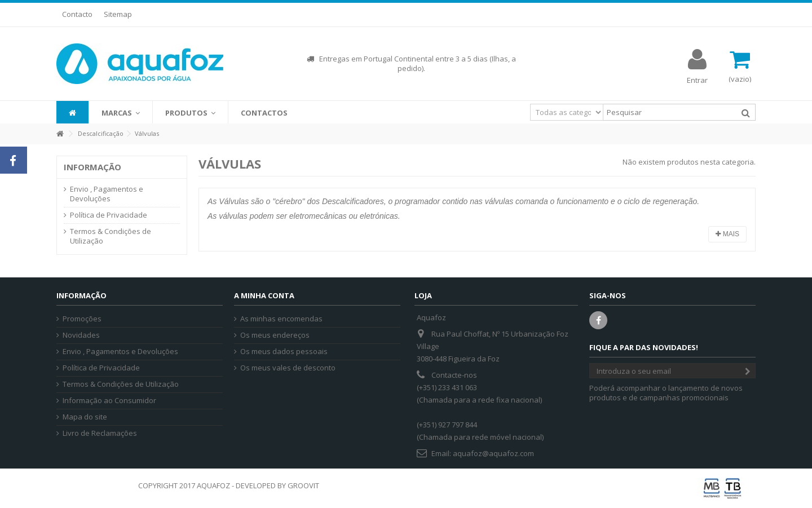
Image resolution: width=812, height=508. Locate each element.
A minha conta (264, 295)
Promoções (82, 319)
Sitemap (118, 14)
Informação (92, 167)
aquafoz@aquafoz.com (493, 453)
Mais (727, 234)
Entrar (697, 79)
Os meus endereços (275, 335)
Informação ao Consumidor (109, 401)
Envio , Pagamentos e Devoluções (107, 194)
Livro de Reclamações (100, 433)
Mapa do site (85, 417)
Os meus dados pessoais (284, 352)
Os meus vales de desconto (288, 368)
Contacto (77, 14)
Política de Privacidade (109, 215)
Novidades (81, 335)
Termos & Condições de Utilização (111, 236)
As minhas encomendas (281, 319)
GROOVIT (303, 485)
